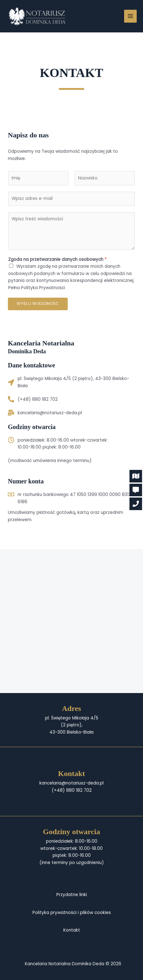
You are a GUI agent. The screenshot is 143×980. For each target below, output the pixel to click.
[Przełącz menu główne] (131, 16)
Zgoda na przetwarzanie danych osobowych (57, 259)
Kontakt (72, 930)
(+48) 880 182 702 (38, 399)
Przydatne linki (72, 895)
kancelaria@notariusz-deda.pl (50, 413)
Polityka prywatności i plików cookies (72, 913)
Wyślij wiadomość (38, 304)
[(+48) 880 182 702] (11, 399)
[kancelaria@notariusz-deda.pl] (11, 413)
